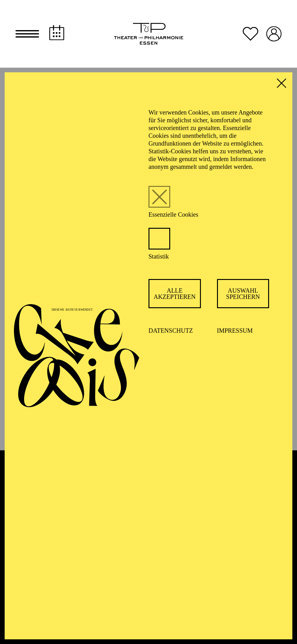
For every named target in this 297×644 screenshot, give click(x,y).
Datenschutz (171, 331)
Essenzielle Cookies (173, 215)
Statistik (159, 257)
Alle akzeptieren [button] (175, 294)
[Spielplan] (57, 33)
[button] (27, 34)
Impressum (235, 331)
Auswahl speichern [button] (243, 294)
